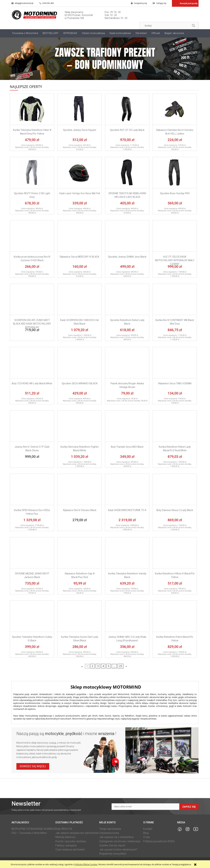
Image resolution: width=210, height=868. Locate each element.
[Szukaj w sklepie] (165, 26)
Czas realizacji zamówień (70, 850)
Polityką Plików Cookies (86, 864)
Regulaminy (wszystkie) (113, 854)
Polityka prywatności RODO (159, 841)
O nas (147, 837)
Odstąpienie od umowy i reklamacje (120, 841)
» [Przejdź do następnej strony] (126, 666)
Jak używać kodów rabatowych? (118, 850)
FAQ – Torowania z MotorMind (29, 833)
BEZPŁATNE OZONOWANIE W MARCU (33, 829)
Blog (146, 833)
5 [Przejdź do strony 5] (109, 666)
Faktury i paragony (66, 845)
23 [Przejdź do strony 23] (121, 666)
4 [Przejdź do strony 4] (103, 666)
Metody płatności (66, 837)
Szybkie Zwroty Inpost (112, 845)
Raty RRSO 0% (64, 829)
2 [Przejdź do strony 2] (92, 666)
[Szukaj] (194, 26)
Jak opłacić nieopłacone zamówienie (77, 833)
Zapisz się (189, 807)
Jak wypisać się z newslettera (116, 837)
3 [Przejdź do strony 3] (98, 666)
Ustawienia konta (109, 833)
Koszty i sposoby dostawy (71, 841)
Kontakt (148, 829)
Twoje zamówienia (110, 829)
